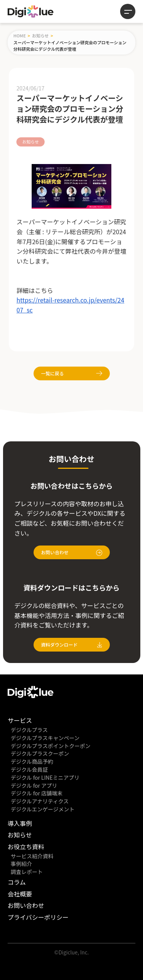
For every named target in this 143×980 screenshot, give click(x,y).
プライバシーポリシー (38, 917)
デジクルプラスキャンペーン (45, 738)
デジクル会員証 (29, 769)
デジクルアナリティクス (40, 801)
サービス (20, 720)
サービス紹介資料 (32, 856)
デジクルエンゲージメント (43, 809)
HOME (20, 35)
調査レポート (27, 872)
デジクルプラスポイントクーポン (51, 746)
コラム (17, 882)
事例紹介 (21, 864)
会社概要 (20, 894)
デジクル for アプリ (34, 785)
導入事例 (20, 823)
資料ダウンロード (72, 644)
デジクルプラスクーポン (40, 753)
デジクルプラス (29, 730)
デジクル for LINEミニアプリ (45, 777)
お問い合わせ (72, 552)
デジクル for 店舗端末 (37, 793)
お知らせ (40, 35)
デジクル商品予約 (32, 761)
